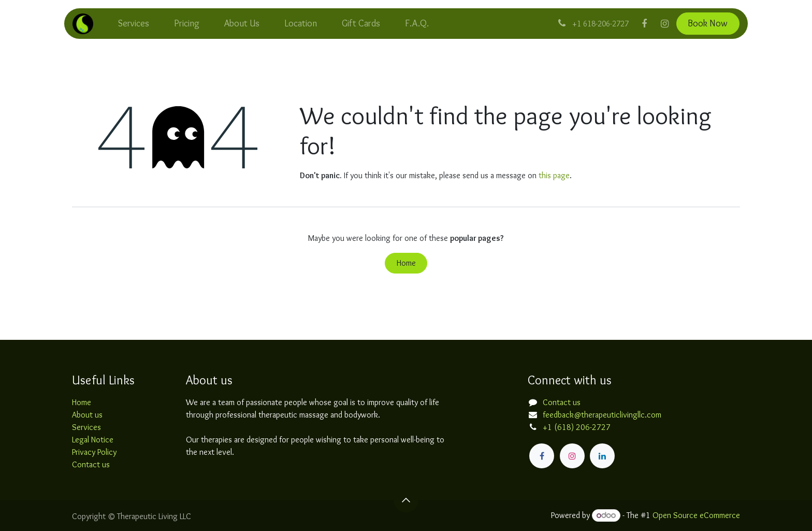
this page (554, 175)
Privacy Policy (94, 452)
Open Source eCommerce (696, 515)
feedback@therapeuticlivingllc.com (602, 415)
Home (406, 263)
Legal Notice (93, 440)
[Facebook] (644, 24)
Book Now (708, 23)
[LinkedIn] (602, 456)
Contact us (91, 464)
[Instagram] (665, 24)
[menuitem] (134, 24)
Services (86, 427)
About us (87, 415)
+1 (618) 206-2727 (577, 427)
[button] (406, 500)
